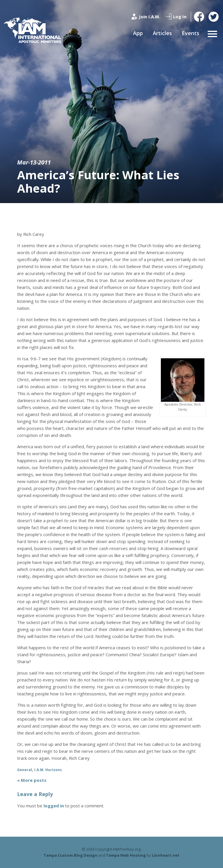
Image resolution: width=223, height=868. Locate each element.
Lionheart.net (166, 855)
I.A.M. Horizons (48, 770)
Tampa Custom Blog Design (70, 855)
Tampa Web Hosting (126, 855)
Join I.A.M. (150, 17)
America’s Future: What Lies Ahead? (98, 181)
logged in (54, 806)
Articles (162, 33)
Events (190, 33)
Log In (180, 17)
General (25, 770)
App (138, 33)
